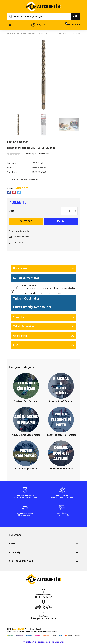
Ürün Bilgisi (20, 268)
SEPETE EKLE (26, 221)
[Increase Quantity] (75, 211)
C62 (15, 345)
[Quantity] (69, 211)
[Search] (43, 16)
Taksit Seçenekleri (24, 326)
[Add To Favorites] (43, 231)
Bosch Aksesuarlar (17, 142)
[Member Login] (38, 25)
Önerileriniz (20, 336)
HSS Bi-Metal (37, 163)
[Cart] (73, 25)
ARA (75, 16)
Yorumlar (19, 317)
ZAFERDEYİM (18, 629)
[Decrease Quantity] (63, 211)
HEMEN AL (61, 221)
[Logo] (43, 7)
